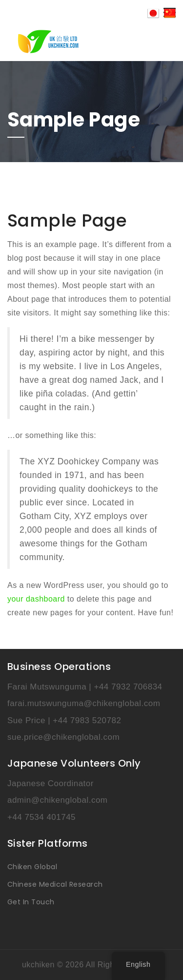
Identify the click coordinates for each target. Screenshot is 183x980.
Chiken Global (32, 867)
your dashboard (36, 599)
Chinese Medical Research (55, 884)
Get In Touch (31, 902)
